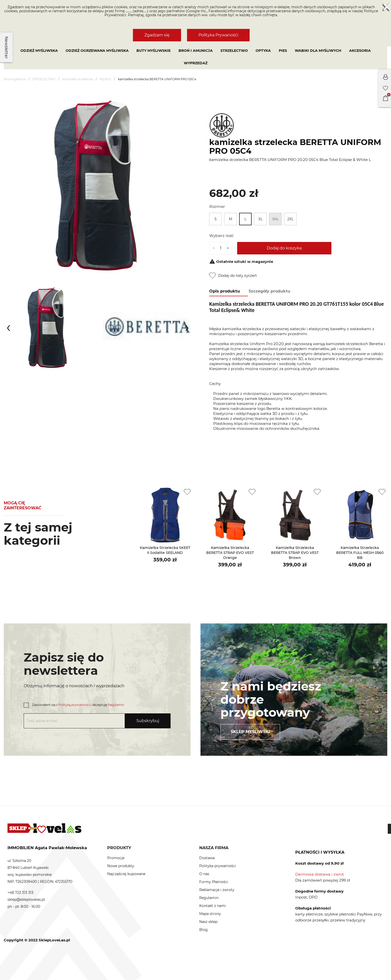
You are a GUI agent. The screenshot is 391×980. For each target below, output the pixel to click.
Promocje (116, 858)
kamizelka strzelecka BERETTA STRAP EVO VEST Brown (295, 553)
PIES (283, 51)
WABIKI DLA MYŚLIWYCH (318, 51)
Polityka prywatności (218, 866)
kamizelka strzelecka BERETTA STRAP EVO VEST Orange (230, 553)
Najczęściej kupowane (126, 874)
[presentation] (8, 327)
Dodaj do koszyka (284, 248)
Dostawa (207, 858)
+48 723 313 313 (20, 893)
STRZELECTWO (234, 51)
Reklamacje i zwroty (217, 890)
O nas (204, 874)
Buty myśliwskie (153, 51)
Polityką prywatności (74, 705)
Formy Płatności (214, 882)
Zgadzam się (157, 35)
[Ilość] (221, 248)
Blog (203, 930)
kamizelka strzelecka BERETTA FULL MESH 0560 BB (360, 553)
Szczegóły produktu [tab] (269, 291)
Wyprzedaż (196, 63)
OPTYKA (263, 51)
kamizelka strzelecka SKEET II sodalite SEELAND (165, 550)
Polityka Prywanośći (218, 35)
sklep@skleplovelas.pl (26, 900)
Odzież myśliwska (39, 51)
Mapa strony (210, 914)
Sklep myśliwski (250, 732)
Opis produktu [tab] (225, 291)
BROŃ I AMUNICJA (196, 51)
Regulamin (116, 705)
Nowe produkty (121, 866)
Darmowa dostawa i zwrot (320, 874)
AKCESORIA (360, 51)
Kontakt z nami (213, 906)
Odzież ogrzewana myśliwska (97, 51)
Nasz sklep (208, 922)
